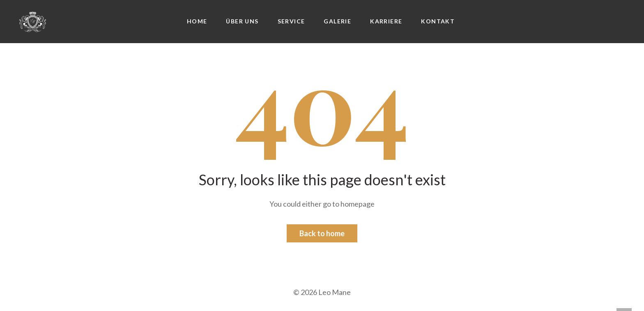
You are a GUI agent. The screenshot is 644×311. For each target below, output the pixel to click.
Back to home (322, 233)
